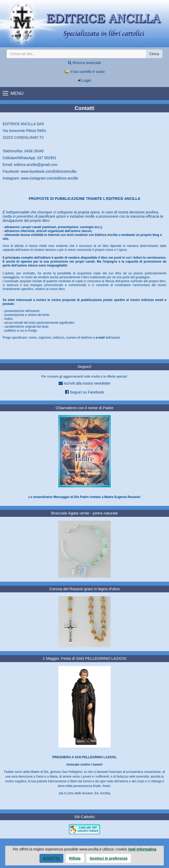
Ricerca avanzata (84, 63)
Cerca (154, 54)
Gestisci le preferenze (109, 858)
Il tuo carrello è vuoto (85, 72)
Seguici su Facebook (85, 392)
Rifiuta (75, 858)
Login (85, 80)
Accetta (52, 858)
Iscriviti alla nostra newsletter (85, 383)
